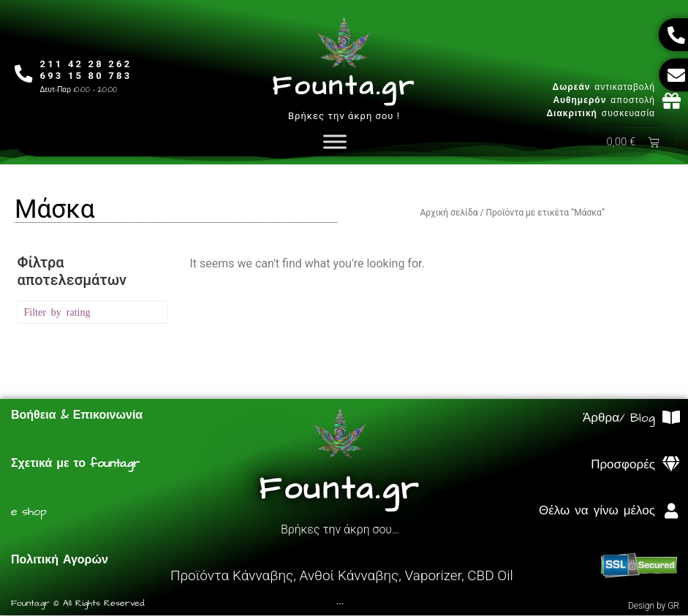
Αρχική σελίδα (449, 213)
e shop (29, 512)
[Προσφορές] (672, 465)
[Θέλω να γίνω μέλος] (672, 512)
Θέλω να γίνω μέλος (597, 512)
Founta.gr (344, 87)
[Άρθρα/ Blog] (672, 418)
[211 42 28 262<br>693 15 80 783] (24, 74)
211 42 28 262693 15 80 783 (86, 70)
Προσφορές (623, 465)
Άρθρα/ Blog (619, 419)
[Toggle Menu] (335, 142)
